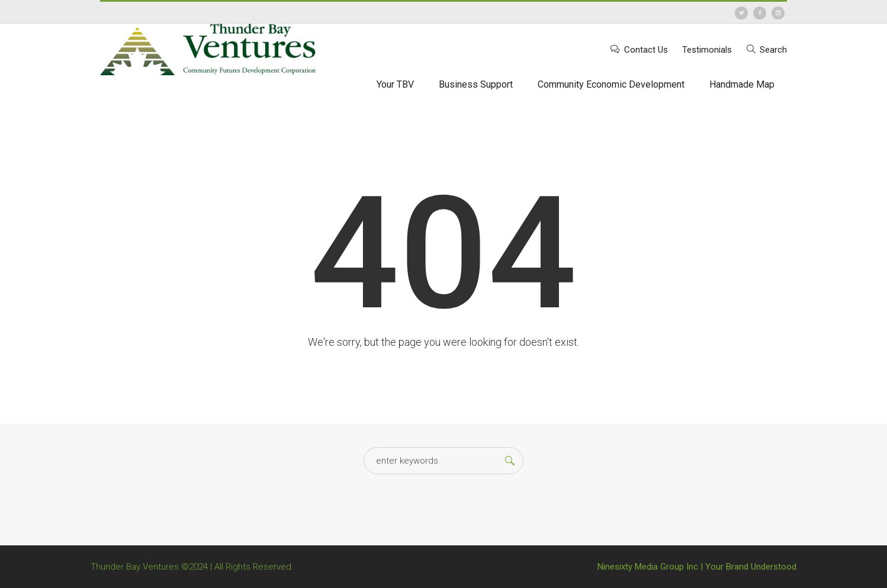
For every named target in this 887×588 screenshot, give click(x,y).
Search (773, 50)
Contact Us (646, 50)
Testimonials (707, 50)
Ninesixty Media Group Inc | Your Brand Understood (697, 567)
